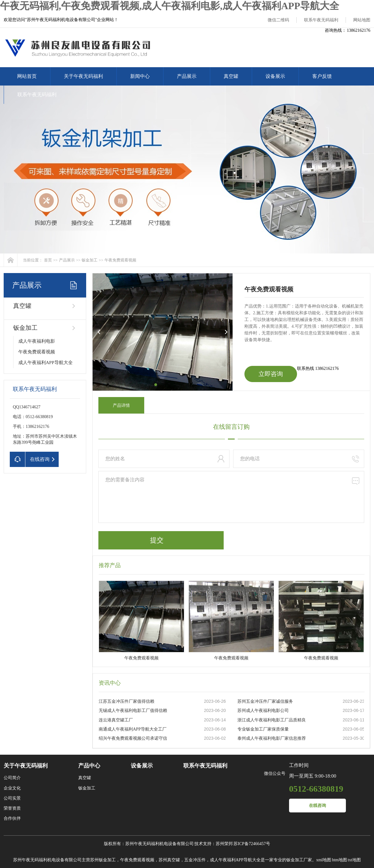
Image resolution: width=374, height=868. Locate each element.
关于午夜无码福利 (83, 76)
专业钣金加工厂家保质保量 (263, 729)
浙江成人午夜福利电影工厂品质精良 (272, 720)
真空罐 (231, 76)
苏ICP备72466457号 (252, 844)
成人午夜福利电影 (37, 341)
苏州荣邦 (224, 844)
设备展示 (275, 76)
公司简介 (12, 778)
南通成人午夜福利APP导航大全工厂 (133, 729)
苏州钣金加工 (103, 860)
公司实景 (12, 798)
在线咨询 (317, 806)
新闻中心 (140, 76)
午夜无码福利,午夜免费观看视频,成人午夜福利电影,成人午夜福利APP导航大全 (170, 6)
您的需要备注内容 (231, 497)
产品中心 (89, 766)
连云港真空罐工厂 (116, 720)
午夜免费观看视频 (120, 260)
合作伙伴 (12, 818)
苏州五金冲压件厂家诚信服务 (265, 701)
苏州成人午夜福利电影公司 (263, 711)
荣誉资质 (12, 808)
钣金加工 (90, 260)
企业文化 (12, 788)
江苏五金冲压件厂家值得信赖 (127, 701)
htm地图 (339, 860)
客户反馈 (322, 76)
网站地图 (362, 20)
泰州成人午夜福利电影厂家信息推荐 (272, 738)
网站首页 (27, 76)
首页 (48, 260)
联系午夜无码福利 (321, 20)
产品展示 (187, 76)
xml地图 (324, 860)
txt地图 (354, 860)
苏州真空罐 (169, 860)
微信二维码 (278, 20)
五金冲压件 (195, 860)
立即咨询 (271, 374)
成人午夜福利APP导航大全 (46, 363)
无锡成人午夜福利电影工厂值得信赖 (133, 711)
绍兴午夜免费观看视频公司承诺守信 (133, 738)
